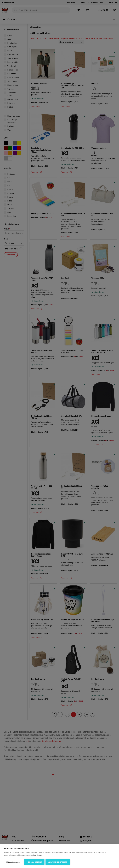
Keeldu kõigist (34, 862)
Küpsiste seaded (13, 862)
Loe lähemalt (38, 855)
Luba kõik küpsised (58, 862)
